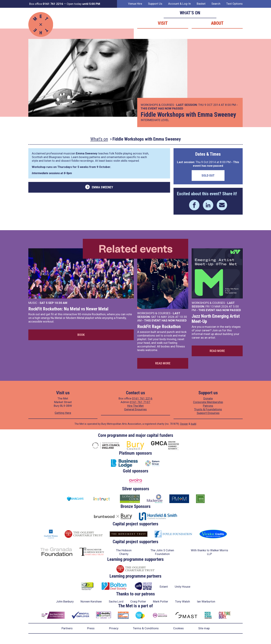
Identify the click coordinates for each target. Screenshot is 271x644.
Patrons (208, 406)
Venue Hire (135, 4)
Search (216, 4)
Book (81, 335)
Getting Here (63, 413)
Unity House (183, 587)
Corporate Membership (208, 402)
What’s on (190, 13)
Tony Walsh (183, 601)
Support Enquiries (208, 413)
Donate (208, 398)
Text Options (234, 4)
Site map (204, 628)
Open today (83, 4)
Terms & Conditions (146, 628)
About (217, 23)
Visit (163, 23)
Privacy (114, 628)
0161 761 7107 (140, 402)
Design (184, 424)
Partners (67, 628)
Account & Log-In (179, 4)
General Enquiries (135, 409)
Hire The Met (135, 406)
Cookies (178, 628)
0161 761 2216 (142, 398)
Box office (46, 4)
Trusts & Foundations (208, 409)
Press (91, 628)
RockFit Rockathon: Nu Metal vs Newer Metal (68, 309)
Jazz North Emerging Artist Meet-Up (216, 319)
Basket (201, 4)
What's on (99, 139)
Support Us (155, 4)
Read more (163, 363)
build (194, 424)
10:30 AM (61, 303)
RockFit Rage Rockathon (159, 326)
